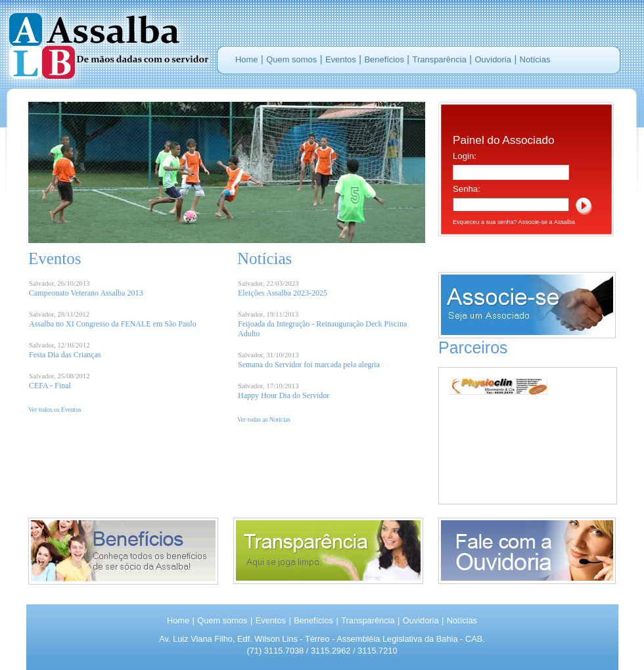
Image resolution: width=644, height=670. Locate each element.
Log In (584, 206)
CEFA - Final (50, 386)
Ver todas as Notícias (264, 419)
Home (247, 59)
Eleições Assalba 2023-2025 (283, 293)
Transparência (440, 59)
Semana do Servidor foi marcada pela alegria (309, 365)
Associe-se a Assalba (547, 222)
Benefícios (384, 59)
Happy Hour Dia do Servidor (284, 395)
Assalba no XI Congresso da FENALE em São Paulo (113, 324)
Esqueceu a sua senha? (485, 222)
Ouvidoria (493, 59)
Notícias (535, 59)
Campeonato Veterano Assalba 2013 (86, 293)
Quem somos (291, 59)
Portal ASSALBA (105, 44)
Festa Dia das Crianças (65, 355)
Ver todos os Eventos (55, 410)
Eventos (341, 59)
